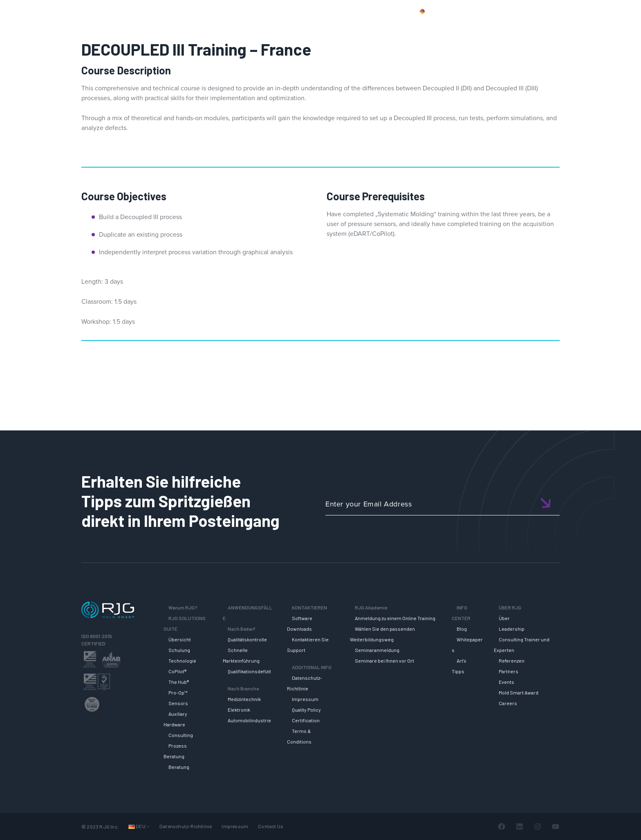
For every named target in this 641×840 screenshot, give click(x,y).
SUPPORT (422, 26)
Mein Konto (551, 11)
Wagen (586, 11)
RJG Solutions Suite (363, 26)
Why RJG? (304, 26)
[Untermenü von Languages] (148, 826)
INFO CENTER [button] (533, 26)
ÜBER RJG (584, 26)
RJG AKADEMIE (474, 26)
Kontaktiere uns (505, 11)
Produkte (461, 11)
